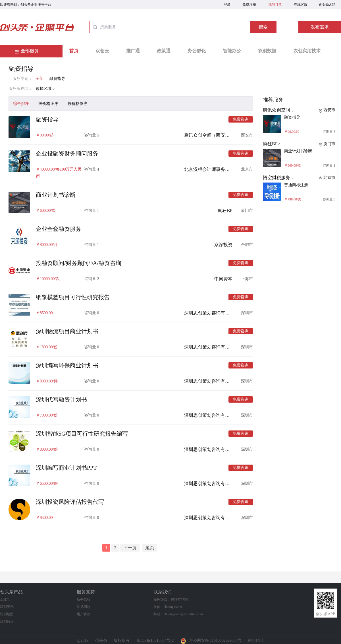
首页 (74, 51)
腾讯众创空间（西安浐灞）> (291, 110)
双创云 (102, 51)
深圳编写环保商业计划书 (67, 365)
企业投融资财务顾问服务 (67, 154)
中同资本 (223, 279)
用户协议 (84, 614)
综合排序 (21, 104)
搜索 (263, 27)
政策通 (164, 51)
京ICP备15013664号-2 (155, 640)
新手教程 (84, 599)
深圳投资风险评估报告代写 (70, 502)
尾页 (150, 548)
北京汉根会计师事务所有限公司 (216, 169)
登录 (227, 5)
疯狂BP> (272, 144)
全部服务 (30, 51)
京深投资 (223, 245)
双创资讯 (7, 607)
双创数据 (267, 51)
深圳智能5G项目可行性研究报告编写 (82, 434)
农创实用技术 (307, 51)
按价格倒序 (78, 104)
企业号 (5, 599)
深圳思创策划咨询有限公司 (211, 313)
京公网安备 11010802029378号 (211, 640)
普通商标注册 (296, 185)
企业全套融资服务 (59, 229)
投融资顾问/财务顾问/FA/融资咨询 (79, 263)
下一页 (130, 548)
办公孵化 (197, 51)
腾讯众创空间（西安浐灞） (211, 135)
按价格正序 (48, 104)
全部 (39, 79)
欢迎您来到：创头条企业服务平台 (26, 5)
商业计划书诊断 (56, 195)
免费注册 (249, 5)
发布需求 (320, 27)
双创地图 (7, 614)
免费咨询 (241, 119)
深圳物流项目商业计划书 (67, 331)
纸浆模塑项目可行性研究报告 (73, 297)
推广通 (133, 51)
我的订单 (275, 5)
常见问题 (84, 607)
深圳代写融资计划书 (61, 399)
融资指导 (57, 79)
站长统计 (256, 640)
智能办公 (232, 51)
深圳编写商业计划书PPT (66, 468)
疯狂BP (225, 211)
